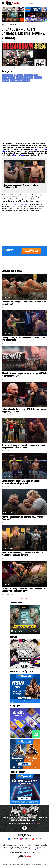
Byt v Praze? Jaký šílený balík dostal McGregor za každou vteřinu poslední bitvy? (23, 590)
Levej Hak (26, 81)
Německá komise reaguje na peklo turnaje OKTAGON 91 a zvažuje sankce (24, 375)
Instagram (25, 839)
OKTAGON (11, 369)
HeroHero (19, 852)
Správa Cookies (24, 864)
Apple (22, 155)
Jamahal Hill (12, 181)
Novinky (8, 24)
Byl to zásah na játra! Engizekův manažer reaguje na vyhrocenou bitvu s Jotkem (23, 446)
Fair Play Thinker (28, 78)
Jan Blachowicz (28, 181)
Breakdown (38, 78)
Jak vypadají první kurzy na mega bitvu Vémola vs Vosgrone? (24, 518)
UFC (12, 81)
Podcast (19, 78)
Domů (3, 24)
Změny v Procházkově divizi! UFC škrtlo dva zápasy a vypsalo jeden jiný (24, 411)
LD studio (27, 866)
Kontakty (40, 849)
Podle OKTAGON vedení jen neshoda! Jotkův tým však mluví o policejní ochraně (22, 554)
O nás (12, 852)
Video (11, 24)
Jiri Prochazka (18, 181)
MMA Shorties (19, 75)
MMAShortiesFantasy (31, 852)
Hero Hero (5, 81)
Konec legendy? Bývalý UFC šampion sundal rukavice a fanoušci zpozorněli (21, 482)
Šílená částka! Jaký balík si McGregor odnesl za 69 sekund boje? (24, 303)
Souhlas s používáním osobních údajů (37, 864)
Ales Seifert (18, 81)
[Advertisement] (24, 98)
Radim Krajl (21, 41)
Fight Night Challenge (8, 78)
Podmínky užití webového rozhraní (11, 864)
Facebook (13, 839)
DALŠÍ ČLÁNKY (25, 599)
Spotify (16, 155)
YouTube (36, 839)
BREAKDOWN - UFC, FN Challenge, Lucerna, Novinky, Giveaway (16, 26)
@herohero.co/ (30, 823)
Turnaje (35, 75)
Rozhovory (15, 24)
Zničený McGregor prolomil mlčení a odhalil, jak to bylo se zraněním (23, 339)
